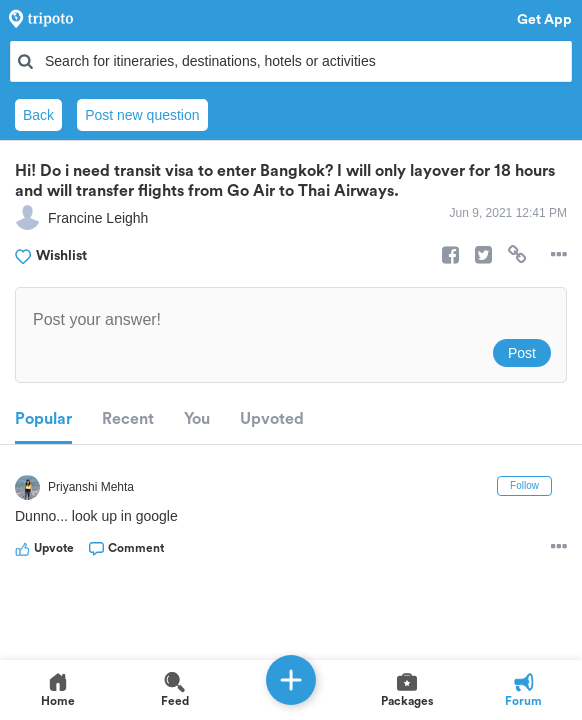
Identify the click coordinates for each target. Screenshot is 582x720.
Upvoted (272, 419)
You (197, 419)
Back (38, 115)
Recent (128, 419)
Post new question (142, 115)
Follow (524, 485)
